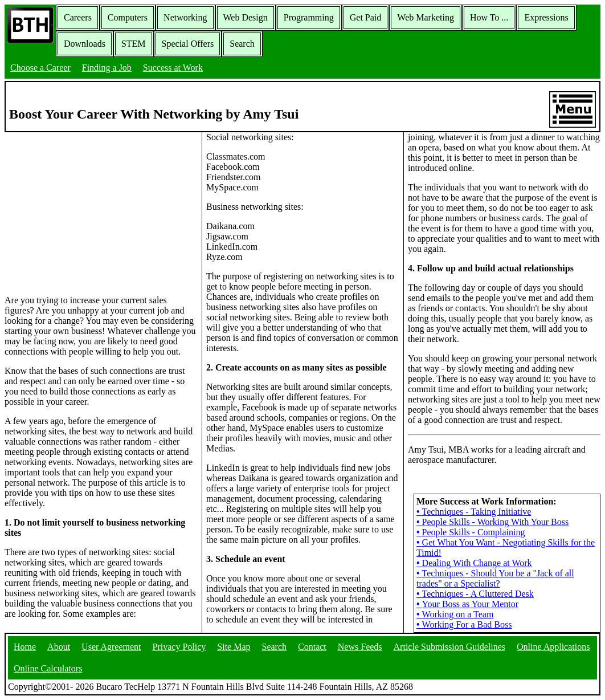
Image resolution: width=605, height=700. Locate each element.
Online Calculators (48, 668)
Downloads (85, 44)
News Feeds (360, 647)
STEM (134, 44)
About (59, 647)
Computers (128, 17)
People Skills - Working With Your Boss (492, 522)
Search (242, 44)
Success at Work (173, 68)
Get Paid (366, 17)
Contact (312, 647)
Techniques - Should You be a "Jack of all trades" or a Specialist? (495, 578)
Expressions (546, 17)
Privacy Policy (179, 647)
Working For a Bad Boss (464, 624)
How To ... (489, 17)
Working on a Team (455, 614)
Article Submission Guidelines (449, 647)
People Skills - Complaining (471, 532)
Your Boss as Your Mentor (467, 604)
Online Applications (553, 647)
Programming (309, 17)
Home (25, 647)
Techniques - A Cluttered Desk (475, 594)
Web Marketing (426, 17)
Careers (78, 17)
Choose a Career (40, 68)
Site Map (234, 647)
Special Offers (188, 44)
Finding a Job (107, 68)
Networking (185, 17)
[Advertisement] (101, 213)
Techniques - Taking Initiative (474, 512)
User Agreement (111, 647)
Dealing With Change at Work (474, 563)
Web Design (246, 17)
